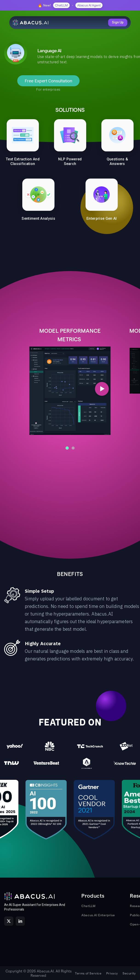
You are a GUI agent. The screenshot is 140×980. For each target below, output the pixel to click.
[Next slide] (102, 389)
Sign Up (118, 22)
